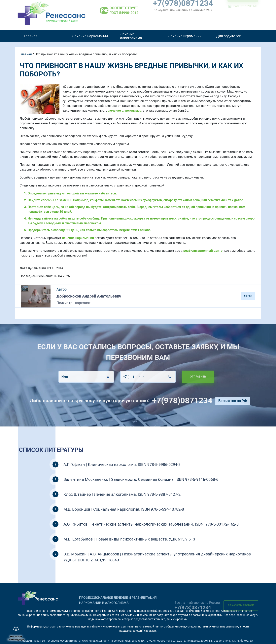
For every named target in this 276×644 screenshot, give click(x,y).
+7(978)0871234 (192, 401)
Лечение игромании (185, 36)
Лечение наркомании (90, 36)
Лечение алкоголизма (131, 36)
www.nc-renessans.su (112, 626)
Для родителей (229, 36)
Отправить (188, 377)
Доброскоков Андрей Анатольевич (89, 296)
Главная (31, 36)
